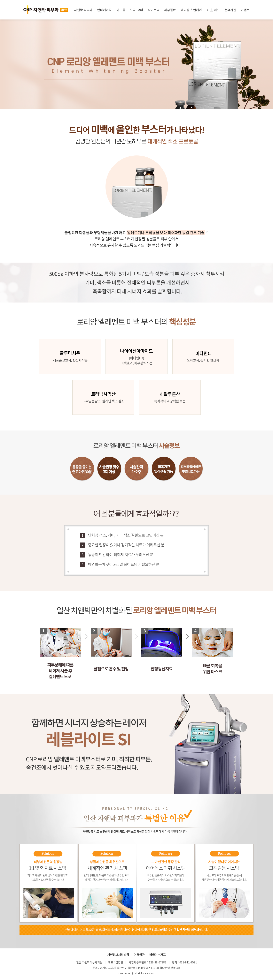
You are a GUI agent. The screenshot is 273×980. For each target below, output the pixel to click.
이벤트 (245, 10)
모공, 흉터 (136, 10)
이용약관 (139, 954)
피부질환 (170, 10)
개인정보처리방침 (118, 954)
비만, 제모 (213, 10)
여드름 (121, 10)
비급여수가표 (158, 954)
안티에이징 (104, 10)
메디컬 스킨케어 (191, 10)
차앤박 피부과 (83, 10)
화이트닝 (154, 10)
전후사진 (230, 10)
